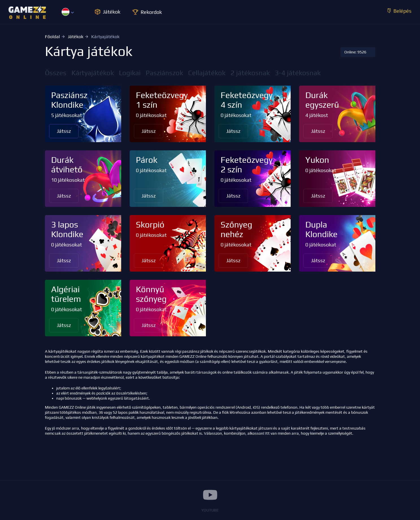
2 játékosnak (250, 73)
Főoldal (52, 37)
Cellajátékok (207, 73)
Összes (56, 73)
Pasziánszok (164, 73)
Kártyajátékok (93, 73)
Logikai (130, 73)
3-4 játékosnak (298, 73)
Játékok (76, 37)
